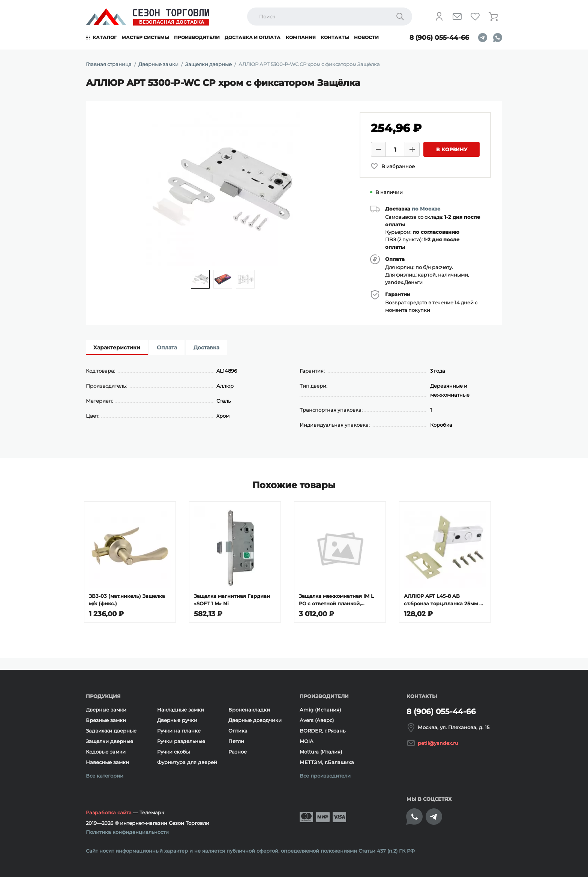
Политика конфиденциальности (127, 832)
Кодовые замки (106, 752)
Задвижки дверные (111, 731)
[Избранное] (475, 17)
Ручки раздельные (181, 741)
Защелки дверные (109, 741)
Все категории (105, 776)
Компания (301, 37)
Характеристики (117, 347)
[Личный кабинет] (439, 17)
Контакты (335, 37)
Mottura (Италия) (321, 752)
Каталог (105, 37)
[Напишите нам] (457, 17)
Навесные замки (107, 762)
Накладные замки (181, 710)
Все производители (325, 776)
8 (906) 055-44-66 (439, 38)
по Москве (426, 209)
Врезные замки (106, 720)
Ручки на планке (179, 731)
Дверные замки (106, 710)
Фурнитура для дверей (187, 762)
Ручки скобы (173, 752)
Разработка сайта (109, 812)
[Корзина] (493, 17)
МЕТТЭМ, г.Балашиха (327, 762)
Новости (366, 37)
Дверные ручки (177, 720)
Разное (238, 752)
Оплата (167, 347)
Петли (236, 741)
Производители (197, 37)
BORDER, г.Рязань (322, 731)
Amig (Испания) (320, 710)
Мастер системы (145, 37)
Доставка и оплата (253, 37)
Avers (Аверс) (317, 720)
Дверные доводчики (255, 720)
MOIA (307, 741)
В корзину (452, 149)
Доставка (206, 347)
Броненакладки (249, 710)
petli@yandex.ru (438, 743)
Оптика (238, 731)
